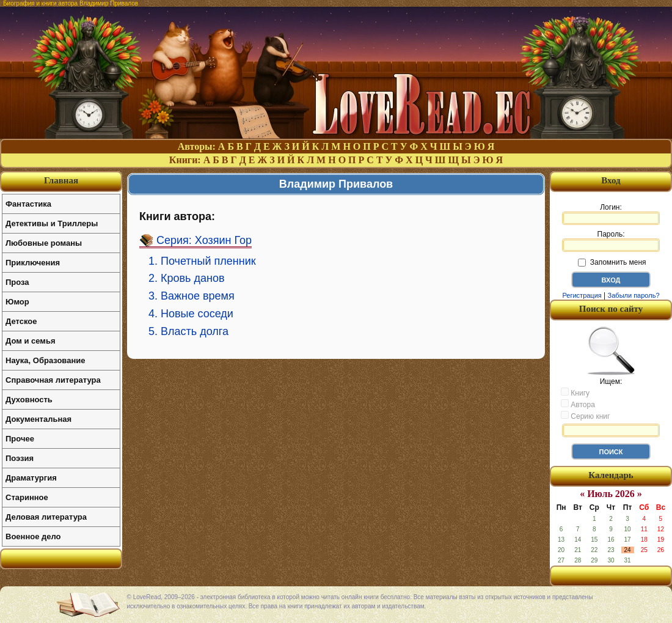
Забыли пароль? (634, 295)
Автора (578, 404)
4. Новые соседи (191, 314)
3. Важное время (192, 296)
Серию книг (585, 416)
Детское (21, 321)
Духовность (29, 400)
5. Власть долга (188, 331)
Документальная (38, 419)
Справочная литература (53, 380)
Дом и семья (31, 341)
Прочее (20, 439)
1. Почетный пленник (202, 261)
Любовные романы (44, 243)
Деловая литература (46, 517)
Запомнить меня (612, 262)
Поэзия (20, 458)
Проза (17, 282)
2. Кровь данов (187, 278)
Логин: (611, 214)
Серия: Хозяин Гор (204, 240)
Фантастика (28, 204)
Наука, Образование (45, 360)
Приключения (33, 263)
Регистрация (582, 295)
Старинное (27, 497)
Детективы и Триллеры (52, 223)
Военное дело (33, 536)
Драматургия (31, 478)
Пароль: (611, 241)
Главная (61, 180)
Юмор (17, 302)
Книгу (575, 393)
